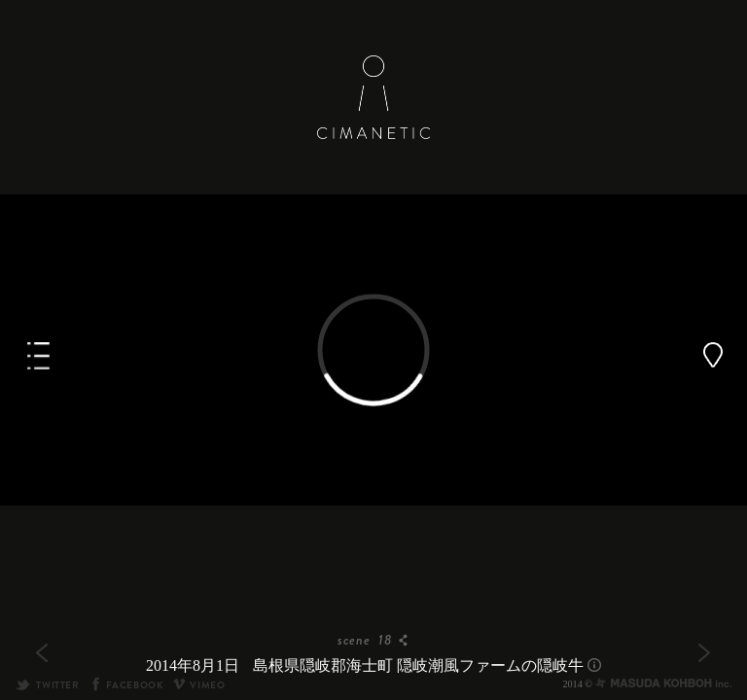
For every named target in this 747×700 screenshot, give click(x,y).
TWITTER (47, 685)
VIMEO (199, 685)
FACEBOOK (127, 685)
